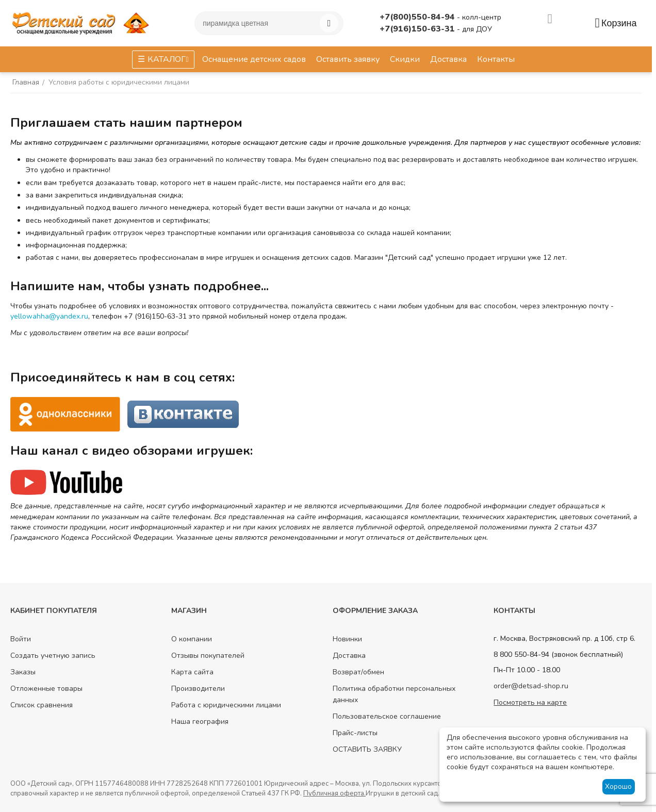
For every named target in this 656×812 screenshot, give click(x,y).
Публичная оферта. (334, 793)
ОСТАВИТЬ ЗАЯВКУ (367, 749)
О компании (192, 639)
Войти (21, 639)
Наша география (200, 722)
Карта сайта (192, 672)
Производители (198, 689)
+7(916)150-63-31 (418, 29)
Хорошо (618, 786)
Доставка (349, 656)
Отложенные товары (46, 689)
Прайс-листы (355, 733)
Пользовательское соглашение (387, 716)
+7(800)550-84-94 (418, 17)
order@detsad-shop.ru (531, 686)
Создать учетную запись (53, 656)
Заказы (23, 672)
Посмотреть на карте (530, 702)
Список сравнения (42, 705)
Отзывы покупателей (208, 656)
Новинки (347, 639)
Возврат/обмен (358, 672)
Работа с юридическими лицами (226, 705)
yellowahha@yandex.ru (49, 316)
